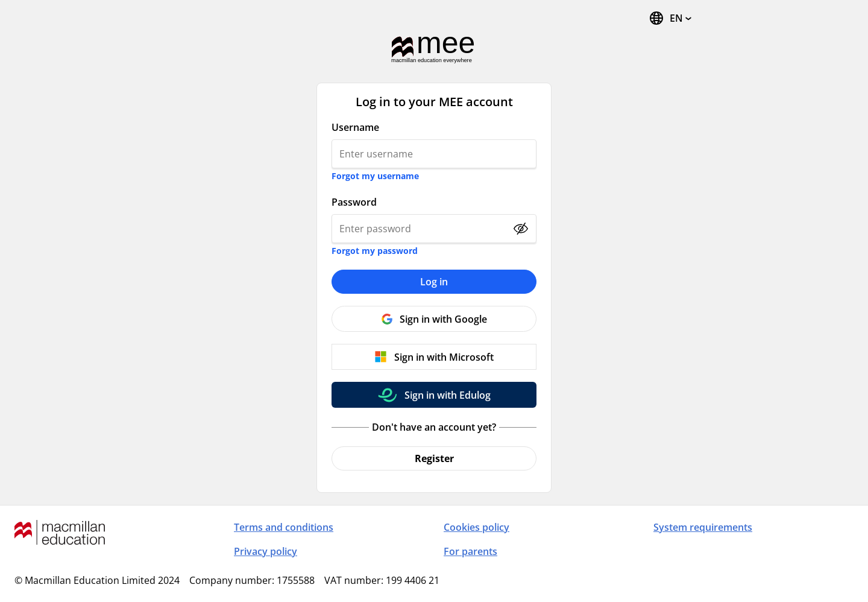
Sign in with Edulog (448, 395)
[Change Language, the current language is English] (670, 18)
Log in (434, 282)
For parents (470, 551)
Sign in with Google (443, 319)
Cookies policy (476, 527)
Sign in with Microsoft (444, 357)
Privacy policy (266, 551)
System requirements (703, 527)
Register (434, 458)
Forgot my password (375, 251)
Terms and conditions (284, 527)
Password (354, 202)
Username (355, 127)
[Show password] (521, 229)
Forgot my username (375, 176)
